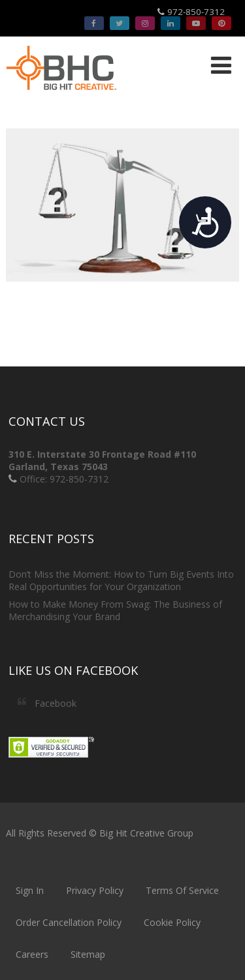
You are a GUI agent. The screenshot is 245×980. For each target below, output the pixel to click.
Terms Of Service (182, 890)
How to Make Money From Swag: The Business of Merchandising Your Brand (115, 610)
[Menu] (221, 65)
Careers (32, 954)
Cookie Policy (172, 922)
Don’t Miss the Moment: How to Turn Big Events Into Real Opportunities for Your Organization (121, 580)
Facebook (56, 703)
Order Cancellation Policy (69, 922)
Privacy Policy (95, 890)
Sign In (30, 890)
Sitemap (88, 954)
